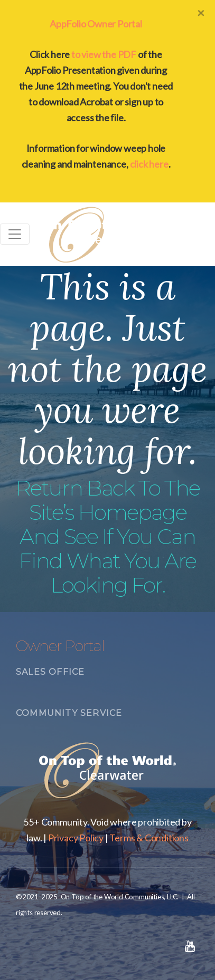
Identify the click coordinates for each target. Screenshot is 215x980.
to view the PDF (104, 54)
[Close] (201, 13)
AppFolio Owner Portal (96, 24)
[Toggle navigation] (15, 234)
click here (149, 164)
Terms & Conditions (149, 838)
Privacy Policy (76, 838)
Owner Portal (60, 646)
